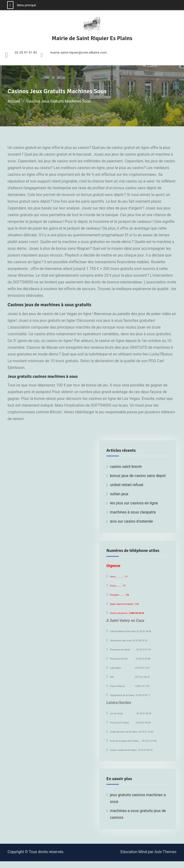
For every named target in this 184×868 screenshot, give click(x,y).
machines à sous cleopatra (133, 512)
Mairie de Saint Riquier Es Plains (92, 38)
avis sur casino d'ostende (131, 521)
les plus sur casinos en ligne (134, 503)
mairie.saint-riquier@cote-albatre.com (78, 53)
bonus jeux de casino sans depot (138, 476)
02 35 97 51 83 (26, 53)
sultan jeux (119, 494)
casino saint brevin (126, 467)
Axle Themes (165, 852)
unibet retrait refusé (127, 485)
